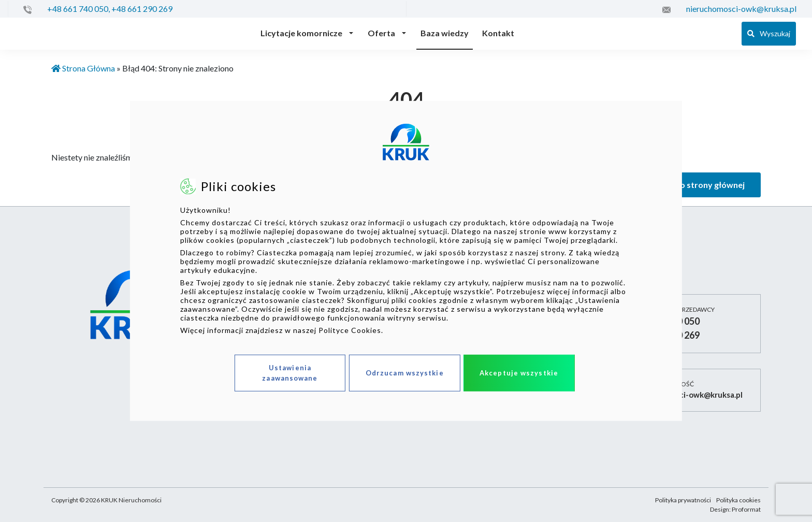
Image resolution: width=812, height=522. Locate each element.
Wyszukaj (769, 33)
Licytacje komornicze (301, 33)
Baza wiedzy (445, 33)
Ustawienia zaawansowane (290, 373)
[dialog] (406, 261)
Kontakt (498, 33)
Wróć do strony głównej (698, 185)
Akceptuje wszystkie (519, 373)
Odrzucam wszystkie (405, 373)
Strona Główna (83, 68)
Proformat (746, 509)
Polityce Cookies (350, 330)
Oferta (381, 33)
